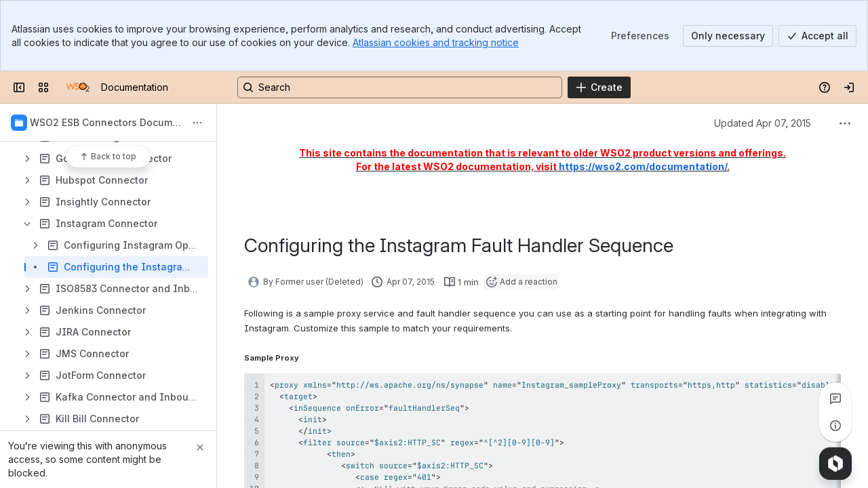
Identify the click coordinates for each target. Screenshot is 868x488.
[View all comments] (835, 399)
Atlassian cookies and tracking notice (436, 42)
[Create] (599, 87)
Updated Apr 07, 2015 (763, 123)
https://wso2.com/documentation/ (643, 166)
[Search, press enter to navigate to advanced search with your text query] (400, 87)
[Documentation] (78, 87)
